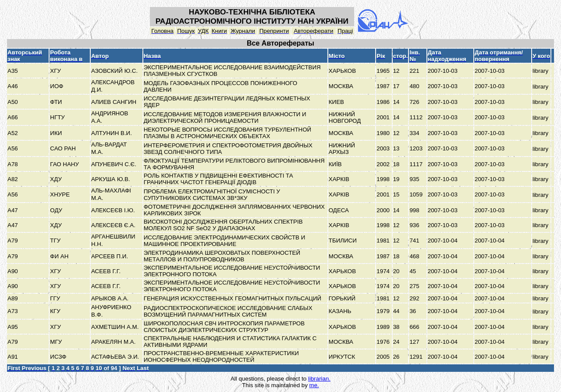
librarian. (319, 379)
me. (314, 385)
